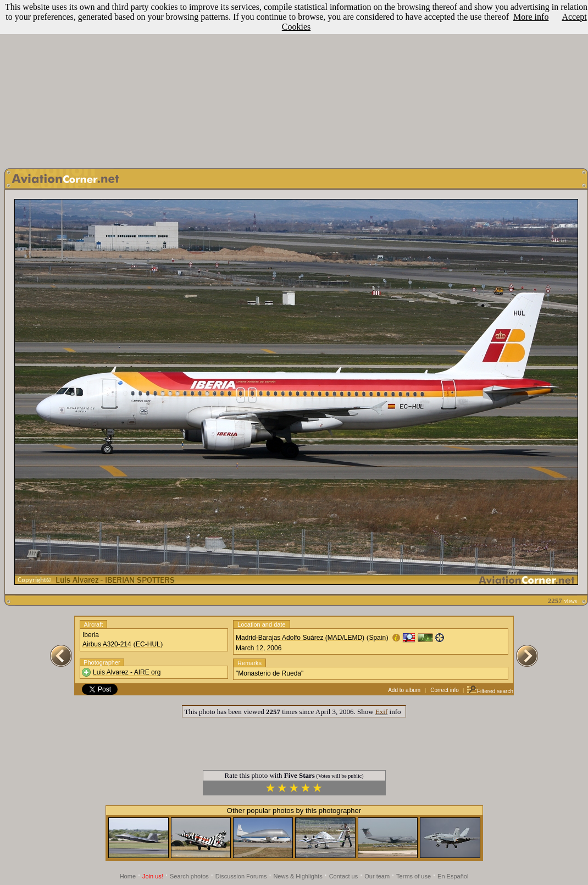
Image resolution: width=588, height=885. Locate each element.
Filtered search (490, 691)
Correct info (445, 690)
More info (531, 17)
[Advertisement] (294, 81)
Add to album (404, 690)
